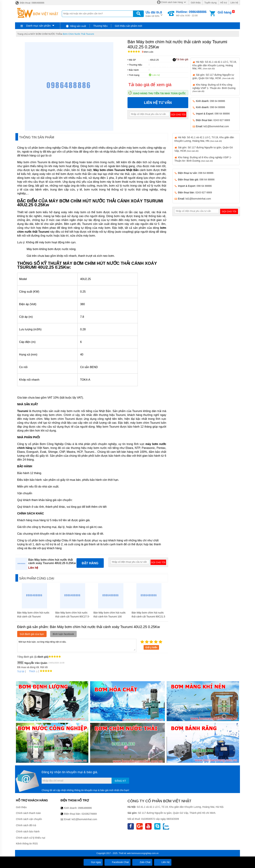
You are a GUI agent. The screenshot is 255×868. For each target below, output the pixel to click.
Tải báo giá (180, 60)
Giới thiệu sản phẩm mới (128, 26)
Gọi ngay (93, 862)
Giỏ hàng (225, 12)
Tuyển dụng (210, 3)
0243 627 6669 (222, 120)
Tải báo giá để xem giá (150, 85)
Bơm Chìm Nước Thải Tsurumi (78, 34)
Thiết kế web (125, 853)
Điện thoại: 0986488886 (30, 3)
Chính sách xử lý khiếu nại (31, 838)
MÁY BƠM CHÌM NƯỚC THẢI (46, 34)
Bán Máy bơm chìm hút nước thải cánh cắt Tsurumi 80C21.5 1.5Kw (148, 617)
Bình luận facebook (63, 634)
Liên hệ (234, 3)
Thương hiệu (100, 26)
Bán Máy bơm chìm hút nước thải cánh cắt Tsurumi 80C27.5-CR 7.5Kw (72, 617)
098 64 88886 (217, 101)
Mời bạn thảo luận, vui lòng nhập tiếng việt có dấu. (77, 645)
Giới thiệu (196, 3)
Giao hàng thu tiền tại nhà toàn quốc (159, 93)
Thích (31, 671)
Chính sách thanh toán (28, 813)
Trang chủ (23, 34)
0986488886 (85, 808)
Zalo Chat (142, 862)
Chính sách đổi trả (26, 825)
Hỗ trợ (224, 3)
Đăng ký (120, 781)
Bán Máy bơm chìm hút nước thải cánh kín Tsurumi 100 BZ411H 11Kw (110, 617)
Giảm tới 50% (154, 14)
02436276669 (89, 814)
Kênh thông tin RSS (27, 844)
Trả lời (21, 671)
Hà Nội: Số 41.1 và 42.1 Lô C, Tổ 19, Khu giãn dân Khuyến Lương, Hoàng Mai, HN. (215, 65)
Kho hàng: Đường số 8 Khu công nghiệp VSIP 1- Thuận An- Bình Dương (214, 88)
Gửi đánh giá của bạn (32, 634)
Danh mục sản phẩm (38, 26)
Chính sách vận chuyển (29, 819)
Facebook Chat (117, 862)
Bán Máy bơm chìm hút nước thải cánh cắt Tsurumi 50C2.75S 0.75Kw (33, 617)
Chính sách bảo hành (28, 831)
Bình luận (148, 52)
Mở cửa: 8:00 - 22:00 (191, 13)
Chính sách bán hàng (172, 2)
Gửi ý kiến (151, 647)
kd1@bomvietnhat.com (216, 126)
